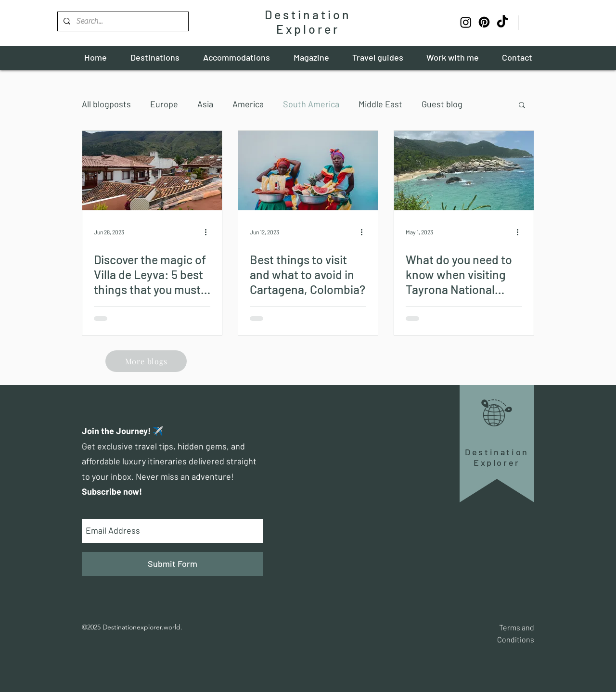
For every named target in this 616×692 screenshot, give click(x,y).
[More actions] (209, 232)
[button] (522, 106)
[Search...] (122, 21)
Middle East (380, 104)
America (248, 104)
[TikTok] (502, 22)
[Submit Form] (173, 564)
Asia (205, 104)
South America (311, 104)
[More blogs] (146, 361)
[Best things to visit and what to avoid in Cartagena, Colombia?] (308, 171)
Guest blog (442, 104)
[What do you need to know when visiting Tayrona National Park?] (464, 171)
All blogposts (106, 104)
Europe (164, 104)
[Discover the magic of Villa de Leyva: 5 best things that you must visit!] (152, 171)
